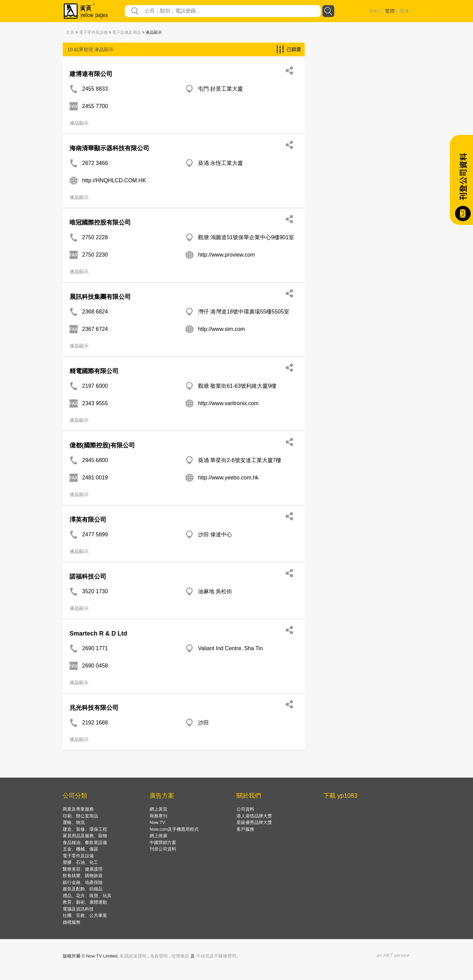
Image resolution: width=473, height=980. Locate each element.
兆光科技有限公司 (94, 708)
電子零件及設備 (93, 32)
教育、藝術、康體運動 (85, 902)
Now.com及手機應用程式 (174, 829)
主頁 (70, 32)
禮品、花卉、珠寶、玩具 (87, 896)
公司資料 (245, 809)
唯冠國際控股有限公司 (100, 223)
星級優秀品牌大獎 (254, 822)
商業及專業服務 (78, 809)
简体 (405, 11)
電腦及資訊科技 (78, 909)
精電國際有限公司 (94, 371)
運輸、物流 (74, 822)
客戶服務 (245, 829)
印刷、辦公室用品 (80, 816)
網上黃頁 (158, 809)
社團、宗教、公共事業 (85, 915)
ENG (375, 11)
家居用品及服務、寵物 (85, 836)
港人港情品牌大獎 (254, 816)
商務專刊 (158, 816)
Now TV (157, 822)
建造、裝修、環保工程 (85, 829)
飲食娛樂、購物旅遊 (83, 876)
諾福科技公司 (88, 577)
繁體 (390, 11)
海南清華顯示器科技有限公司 (109, 148)
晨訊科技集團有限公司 (100, 297)
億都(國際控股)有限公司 (102, 445)
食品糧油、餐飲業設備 (85, 843)
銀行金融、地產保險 (83, 882)
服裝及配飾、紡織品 (83, 889)
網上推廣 (158, 836)
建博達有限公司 (91, 74)
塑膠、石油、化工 (80, 862)
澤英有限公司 (88, 520)
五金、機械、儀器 (80, 849)
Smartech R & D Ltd (98, 633)
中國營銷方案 (163, 843)
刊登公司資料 (163, 849)
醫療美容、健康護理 (83, 869)
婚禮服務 (72, 922)
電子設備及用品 (126, 32)
